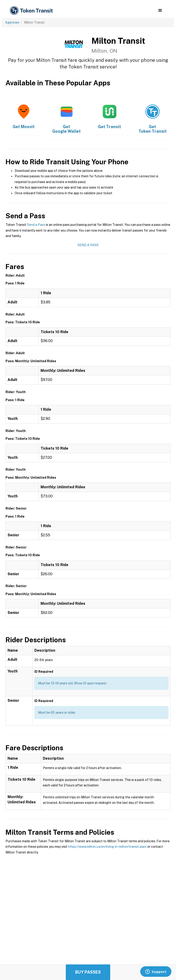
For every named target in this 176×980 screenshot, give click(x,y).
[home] (32, 11)
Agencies (12, 22)
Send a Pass (36, 225)
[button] (160, 11)
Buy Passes (88, 972)
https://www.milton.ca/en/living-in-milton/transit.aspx (107, 847)
